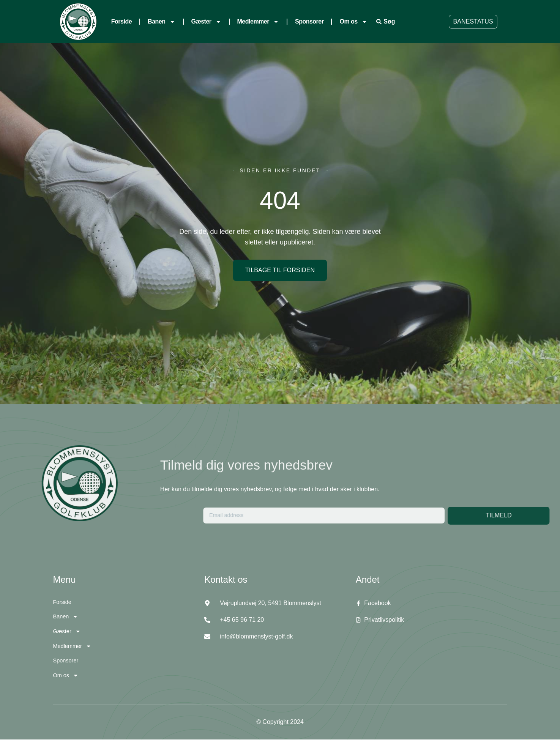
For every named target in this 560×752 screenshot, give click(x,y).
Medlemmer (258, 22)
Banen (161, 22)
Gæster (206, 22)
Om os (353, 22)
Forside (121, 21)
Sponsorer (309, 21)
